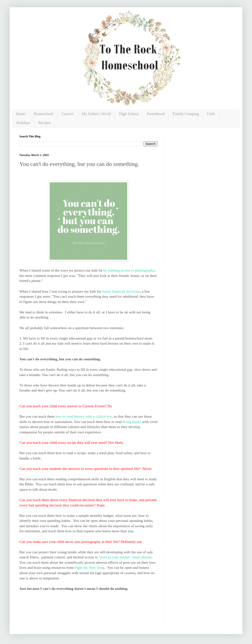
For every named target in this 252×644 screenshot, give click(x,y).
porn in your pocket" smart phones (126, 557)
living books (132, 422)
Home (21, 114)
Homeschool (43, 114)
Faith (211, 114)
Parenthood (156, 114)
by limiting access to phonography (129, 270)
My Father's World (96, 114)
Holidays (23, 123)
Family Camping (186, 114)
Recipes (45, 123)
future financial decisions (121, 291)
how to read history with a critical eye (84, 416)
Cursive (68, 114)
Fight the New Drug (89, 567)
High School (129, 114)
